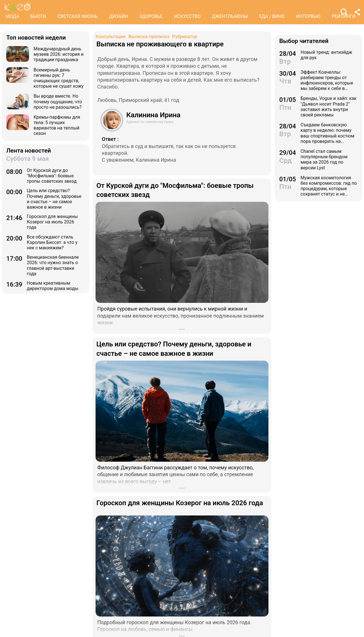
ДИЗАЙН (118, 16)
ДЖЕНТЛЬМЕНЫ (230, 16)
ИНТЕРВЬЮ (308, 16)
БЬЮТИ (38, 16)
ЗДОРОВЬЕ (151, 16)
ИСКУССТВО (187, 16)
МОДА (12, 16)
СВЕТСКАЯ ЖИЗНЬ (77, 16)
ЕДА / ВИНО (272, 16)
